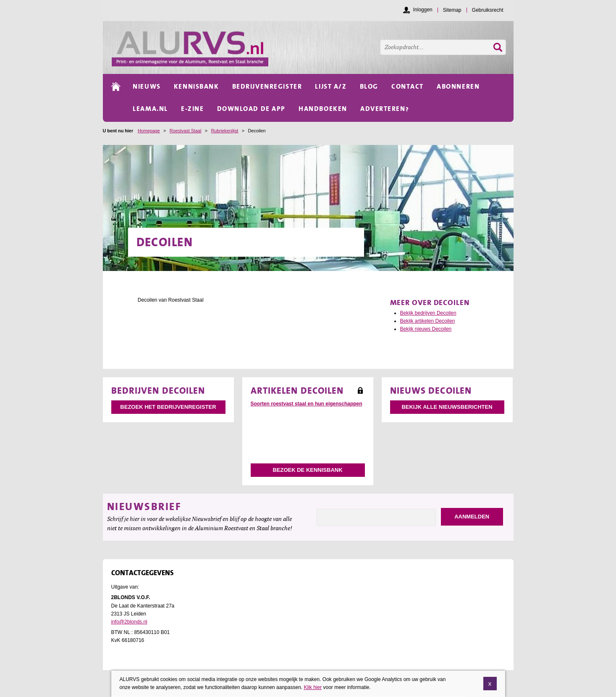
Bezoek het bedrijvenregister (168, 407)
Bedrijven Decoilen (158, 390)
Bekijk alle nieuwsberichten (447, 407)
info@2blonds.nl (129, 622)
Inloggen (423, 10)
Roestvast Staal (186, 131)
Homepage (149, 131)
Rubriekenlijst (225, 131)
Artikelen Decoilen (297, 390)
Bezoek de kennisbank (307, 470)
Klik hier (313, 687)
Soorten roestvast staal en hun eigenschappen (307, 404)
